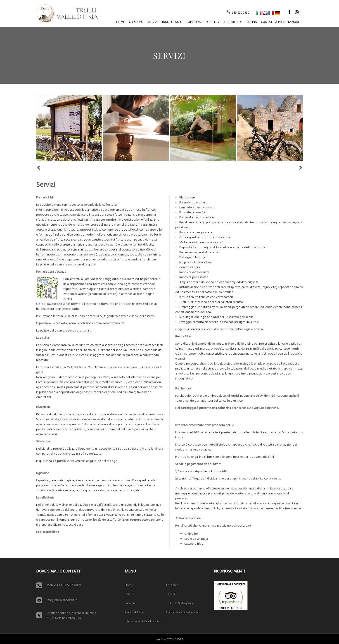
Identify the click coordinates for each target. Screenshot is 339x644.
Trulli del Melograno (179, 603)
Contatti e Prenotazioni (182, 612)
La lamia (130, 603)
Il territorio (233, 22)
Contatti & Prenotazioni (280, 22)
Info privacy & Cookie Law (143, 621)
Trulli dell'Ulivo (135, 612)
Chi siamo (136, 22)
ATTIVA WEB (175, 640)
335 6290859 (241, 13)
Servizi (153, 22)
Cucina (252, 22)
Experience (195, 22)
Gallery (213, 22)
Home (121, 22)
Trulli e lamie (172, 22)
